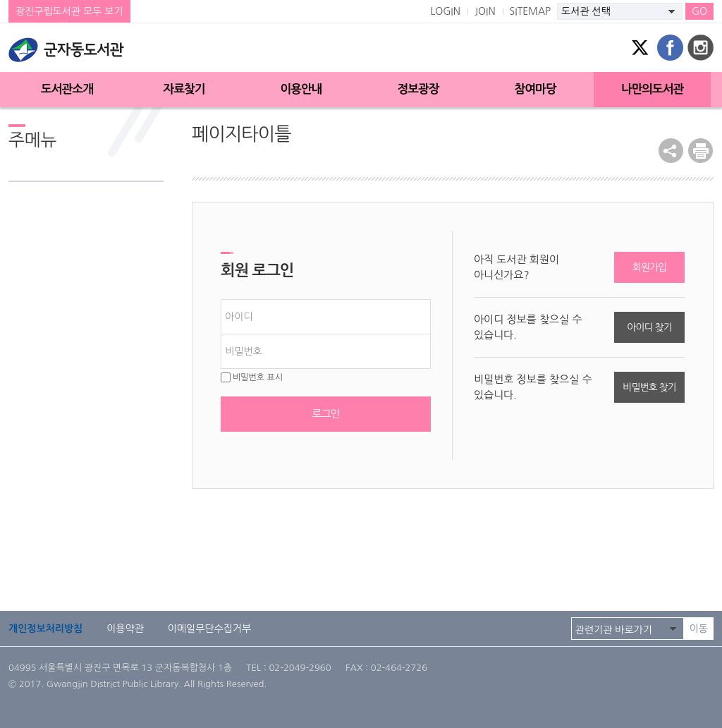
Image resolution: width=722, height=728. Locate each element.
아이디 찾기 (649, 327)
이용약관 (125, 629)
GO (699, 11)
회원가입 (649, 267)
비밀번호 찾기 (649, 387)
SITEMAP (531, 11)
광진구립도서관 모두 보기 (69, 11)
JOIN (485, 11)
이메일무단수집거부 (209, 629)
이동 (699, 629)
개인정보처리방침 (45, 629)
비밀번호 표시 (252, 377)
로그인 (325, 414)
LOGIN (445, 11)
